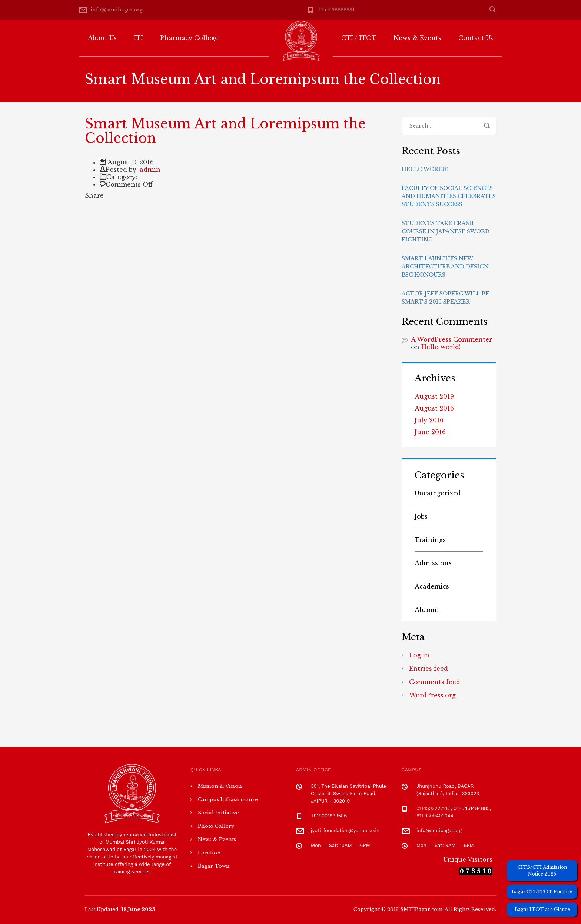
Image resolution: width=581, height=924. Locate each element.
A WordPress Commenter (451, 339)
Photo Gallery (216, 826)
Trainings (430, 540)
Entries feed (429, 669)
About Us (102, 38)
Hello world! (425, 169)
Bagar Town (214, 866)
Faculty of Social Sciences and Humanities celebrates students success (449, 196)
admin (150, 170)
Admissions (433, 563)
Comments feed (435, 682)
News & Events (417, 38)
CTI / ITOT (359, 38)
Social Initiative (218, 813)
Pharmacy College (189, 38)
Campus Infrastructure (228, 799)
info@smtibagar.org (117, 10)
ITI (138, 38)
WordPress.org (432, 695)
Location (209, 853)
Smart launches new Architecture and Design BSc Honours (445, 267)
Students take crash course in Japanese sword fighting (446, 231)
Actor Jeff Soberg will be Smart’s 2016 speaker (445, 298)
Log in (419, 655)
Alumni (427, 610)
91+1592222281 (337, 10)
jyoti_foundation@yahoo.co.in (345, 831)
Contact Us (476, 38)
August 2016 (434, 408)
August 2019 (434, 396)
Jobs (421, 516)
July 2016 (429, 420)
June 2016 (430, 432)
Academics (432, 586)
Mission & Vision (220, 786)
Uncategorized (438, 493)
